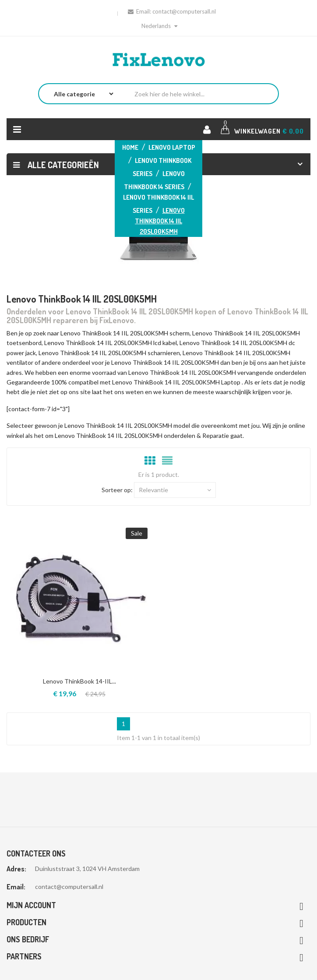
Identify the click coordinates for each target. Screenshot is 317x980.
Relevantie (175, 490)
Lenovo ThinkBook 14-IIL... (79, 681)
